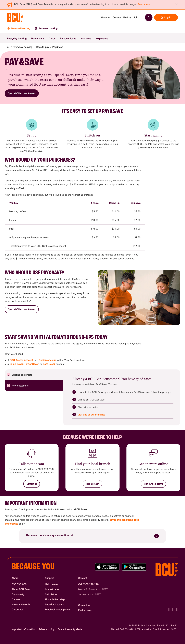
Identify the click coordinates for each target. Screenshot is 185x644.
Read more (144, 4)
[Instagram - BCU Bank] (173, 609)
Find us (127, 17)
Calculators (51, 594)
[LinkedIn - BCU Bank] (177, 609)
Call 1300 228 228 (88, 584)
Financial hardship (55, 599)
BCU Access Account (21, 360)
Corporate (17, 610)
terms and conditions (121, 520)
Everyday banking (17, 39)
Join (136, 17)
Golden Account (47, 360)
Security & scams (54, 604)
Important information (23, 629)
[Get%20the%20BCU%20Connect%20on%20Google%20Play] (134, 567)
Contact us (84, 605)
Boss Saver (49, 364)
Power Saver (32, 364)
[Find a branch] (92, 484)
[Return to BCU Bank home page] (15, 17)
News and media (21, 604)
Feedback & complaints (58, 610)
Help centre (102, 39)
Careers (16, 599)
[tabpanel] (123, 397)
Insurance (86, 39)
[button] (176, 4)
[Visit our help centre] (153, 484)
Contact (117, 17)
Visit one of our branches (91, 415)
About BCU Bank (21, 589)
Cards (52, 39)
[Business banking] (46, 29)
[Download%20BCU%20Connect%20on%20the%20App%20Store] (107, 567)
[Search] (149, 17)
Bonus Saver (16, 364)
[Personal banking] (20, 29)
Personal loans (68, 39)
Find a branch (86, 610)
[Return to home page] (8, 47)
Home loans (38, 39)
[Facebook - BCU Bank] (169, 609)
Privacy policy (46, 629)
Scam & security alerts (70, 629)
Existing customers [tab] (20, 375)
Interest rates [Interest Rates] (52, 589)
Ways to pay (42, 47)
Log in (166, 17)
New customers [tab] (18, 385)
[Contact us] (32, 484)
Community (18, 594)
